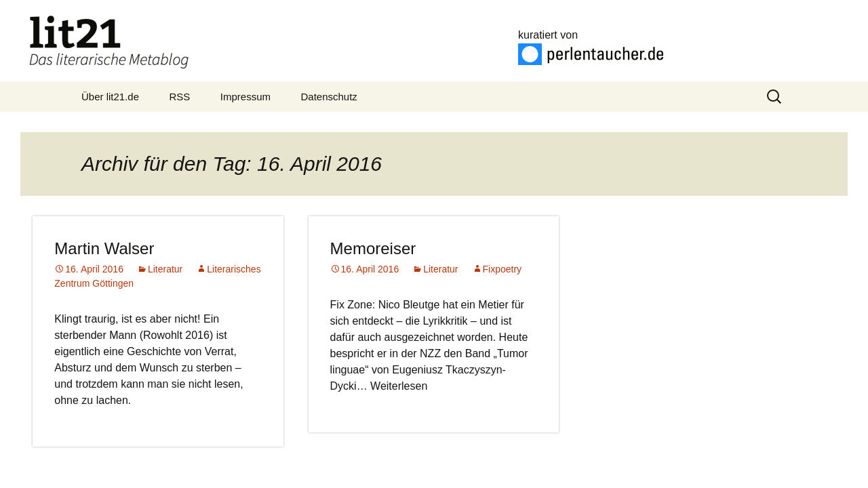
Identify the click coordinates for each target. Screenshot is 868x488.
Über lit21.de (110, 97)
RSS (180, 97)
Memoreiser (373, 248)
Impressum (245, 97)
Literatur (165, 269)
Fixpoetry (502, 269)
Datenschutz (329, 97)
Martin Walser (104, 248)
